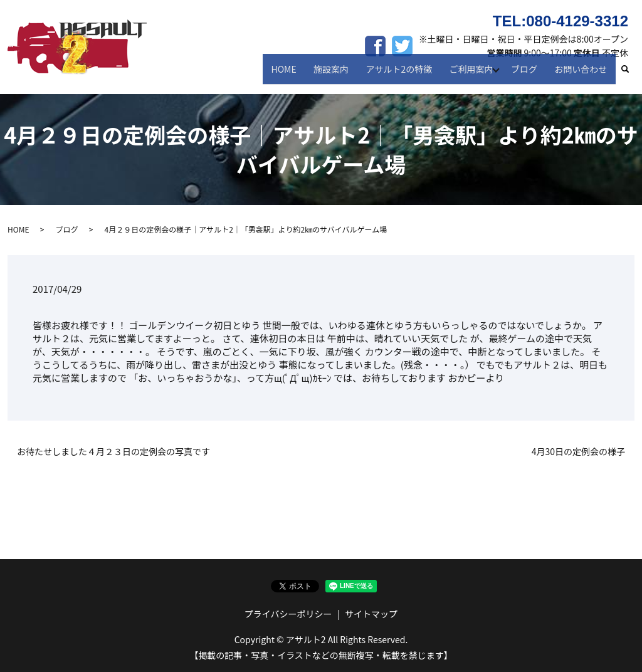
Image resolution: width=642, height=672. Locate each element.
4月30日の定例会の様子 (578, 452)
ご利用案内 (473, 74)
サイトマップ (371, 614)
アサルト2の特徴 (404, 74)
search (631, 75)
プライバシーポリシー (288, 614)
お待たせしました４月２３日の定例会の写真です (113, 452)
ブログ (529, 74)
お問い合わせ (582, 74)
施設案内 (340, 74)
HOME (295, 74)
